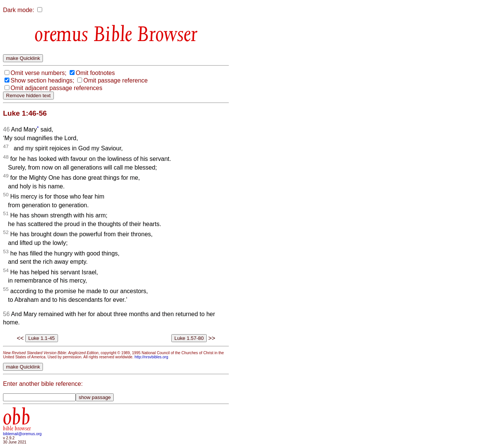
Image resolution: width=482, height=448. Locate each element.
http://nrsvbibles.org (151, 357)
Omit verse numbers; (38, 73)
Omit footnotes (95, 73)
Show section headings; (42, 80)
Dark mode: (19, 10)
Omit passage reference (115, 80)
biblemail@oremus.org (22, 434)
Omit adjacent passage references (56, 88)
